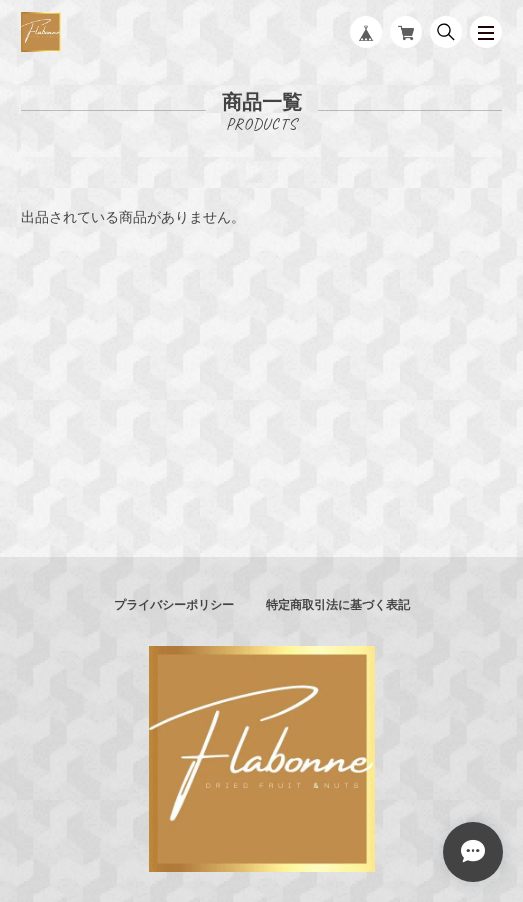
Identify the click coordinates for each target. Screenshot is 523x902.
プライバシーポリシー (174, 605)
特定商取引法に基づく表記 (338, 605)
